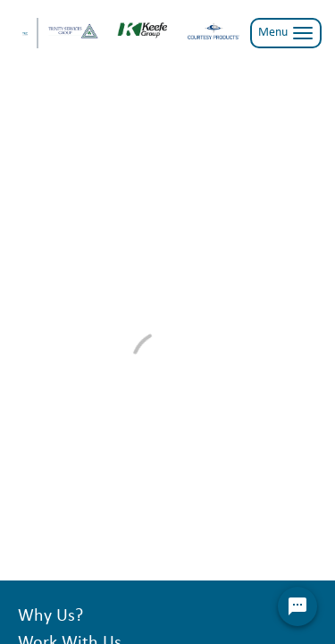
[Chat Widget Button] (297, 606)
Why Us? (50, 616)
